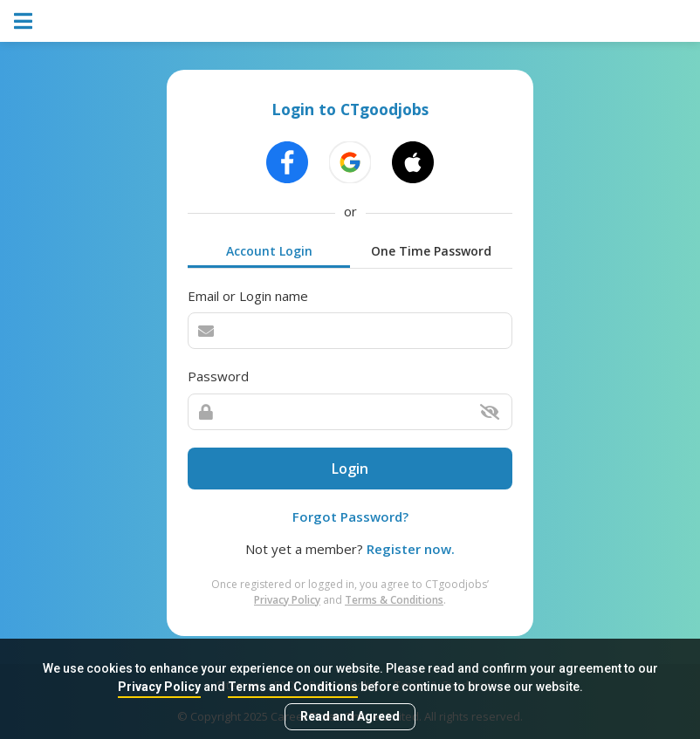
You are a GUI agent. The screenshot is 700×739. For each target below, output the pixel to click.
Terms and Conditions (293, 687)
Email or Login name (248, 296)
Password (218, 376)
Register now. (411, 549)
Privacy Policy (159, 687)
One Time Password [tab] (431, 251)
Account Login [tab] (269, 251)
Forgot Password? (350, 517)
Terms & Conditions (394, 600)
